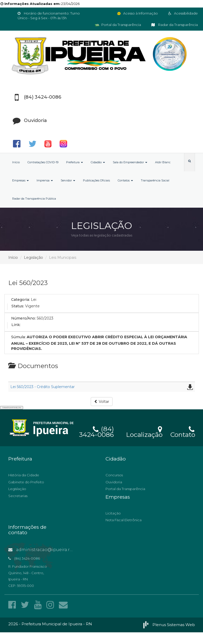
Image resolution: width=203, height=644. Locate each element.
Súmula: (18, 337)
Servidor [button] (68, 180)
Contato (183, 431)
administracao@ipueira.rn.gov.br (48, 550)
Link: (16, 325)
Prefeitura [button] (75, 162)
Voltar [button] (102, 402)
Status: (18, 306)
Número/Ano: (23, 318)
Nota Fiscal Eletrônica (124, 520)
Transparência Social (155, 180)
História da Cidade (24, 475)
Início (16, 162)
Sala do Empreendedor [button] (130, 162)
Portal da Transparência (118, 25)
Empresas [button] (20, 180)
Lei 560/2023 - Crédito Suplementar (43, 387)
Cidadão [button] (98, 162)
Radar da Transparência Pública (34, 199)
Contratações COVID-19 (43, 162)
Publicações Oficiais (96, 180)
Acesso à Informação (137, 13)
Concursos (114, 475)
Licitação (113, 513)
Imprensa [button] (45, 180)
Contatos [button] (125, 180)
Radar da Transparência (175, 25)
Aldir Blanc (163, 162)
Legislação (33, 257)
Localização (144, 431)
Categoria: (20, 300)
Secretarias (18, 496)
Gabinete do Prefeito (26, 482)
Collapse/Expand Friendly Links (12, 408)
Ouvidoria (114, 482)
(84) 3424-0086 (96, 431)
